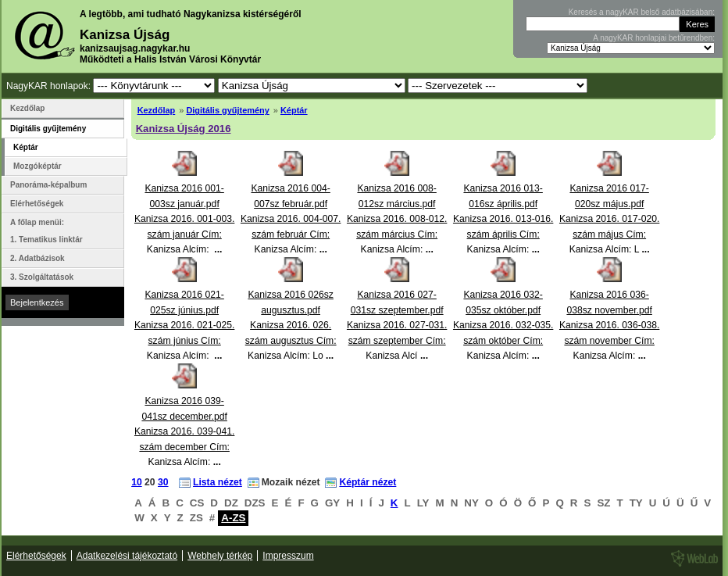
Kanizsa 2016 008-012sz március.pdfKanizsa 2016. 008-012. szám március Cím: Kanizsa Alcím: (397, 219)
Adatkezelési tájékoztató (127, 556)
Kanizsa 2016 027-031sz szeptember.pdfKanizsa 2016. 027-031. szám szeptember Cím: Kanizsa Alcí (397, 325)
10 (137, 482)
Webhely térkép (220, 556)
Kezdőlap (157, 110)
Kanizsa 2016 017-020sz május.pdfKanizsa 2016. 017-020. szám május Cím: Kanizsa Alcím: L (609, 219)
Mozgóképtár (37, 166)
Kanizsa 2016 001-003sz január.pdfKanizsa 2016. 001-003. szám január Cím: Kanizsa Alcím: (184, 219)
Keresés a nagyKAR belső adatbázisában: (642, 12)
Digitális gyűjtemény (227, 110)
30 (163, 482)
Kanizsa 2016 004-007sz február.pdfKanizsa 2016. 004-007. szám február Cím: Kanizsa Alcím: (291, 219)
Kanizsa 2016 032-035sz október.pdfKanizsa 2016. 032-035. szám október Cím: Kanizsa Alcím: (503, 325)
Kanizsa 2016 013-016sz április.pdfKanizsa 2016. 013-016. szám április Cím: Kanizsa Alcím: (503, 219)
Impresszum (288, 556)
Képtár (294, 110)
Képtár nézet (368, 482)
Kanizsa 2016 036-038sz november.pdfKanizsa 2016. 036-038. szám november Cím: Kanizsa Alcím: (609, 325)
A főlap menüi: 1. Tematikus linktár (46, 231)
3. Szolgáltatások (42, 277)
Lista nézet (218, 482)
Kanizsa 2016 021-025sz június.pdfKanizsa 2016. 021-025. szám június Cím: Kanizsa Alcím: (184, 325)
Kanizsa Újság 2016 (184, 129)
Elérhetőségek (37, 204)
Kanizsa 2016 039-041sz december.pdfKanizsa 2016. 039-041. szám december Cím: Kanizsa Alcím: (184, 431)
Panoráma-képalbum (48, 185)
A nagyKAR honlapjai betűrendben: (654, 38)
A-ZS (233, 518)
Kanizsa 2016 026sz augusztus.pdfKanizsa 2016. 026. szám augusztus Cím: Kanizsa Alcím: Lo (291, 325)
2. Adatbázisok (37, 258)
